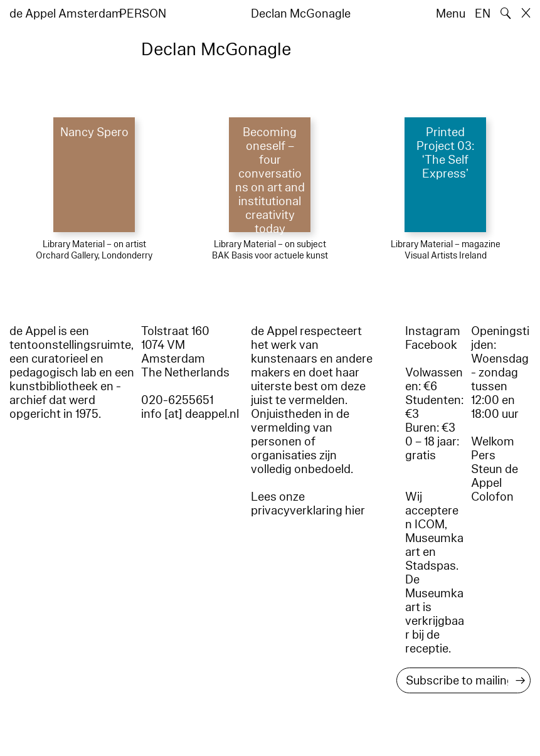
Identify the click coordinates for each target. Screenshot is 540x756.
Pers (483, 455)
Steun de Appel (495, 476)
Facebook (431, 345)
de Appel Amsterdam (66, 14)
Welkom (493, 442)
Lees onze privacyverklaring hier (308, 504)
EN (483, 14)
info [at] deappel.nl (190, 414)
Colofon (492, 497)
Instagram (433, 331)
